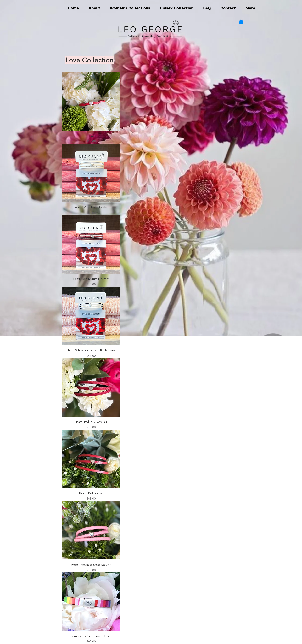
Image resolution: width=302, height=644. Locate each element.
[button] (130, 8)
